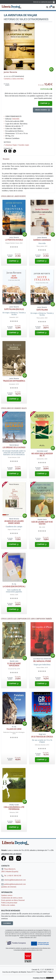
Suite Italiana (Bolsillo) (14, 309)
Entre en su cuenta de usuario (44, 2)
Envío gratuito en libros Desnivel (13, 900)
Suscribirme (7, 923)
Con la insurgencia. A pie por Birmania (14, 808)
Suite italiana (42, 310)
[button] (47, 7)
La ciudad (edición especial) (14, 586)
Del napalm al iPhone (42, 661)
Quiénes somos (7, 895)
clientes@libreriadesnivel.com (13, 880)
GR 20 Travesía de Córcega (42, 737)
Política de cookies (8, 905)
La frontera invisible (14, 240)
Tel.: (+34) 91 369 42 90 (11, 876)
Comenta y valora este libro (14, 79)
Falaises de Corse (14, 729)
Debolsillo (16, 119)
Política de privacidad (9, 903)
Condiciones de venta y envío (12, 898)
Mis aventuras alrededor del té (42, 455)
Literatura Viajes (11, 145)
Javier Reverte (10, 72)
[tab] (6, 159)
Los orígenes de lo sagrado (14, 447)
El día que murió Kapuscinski (14, 664)
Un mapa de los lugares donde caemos (14, 522)
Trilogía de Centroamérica (14, 381)
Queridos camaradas (42, 240)
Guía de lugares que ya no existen (42, 523)
